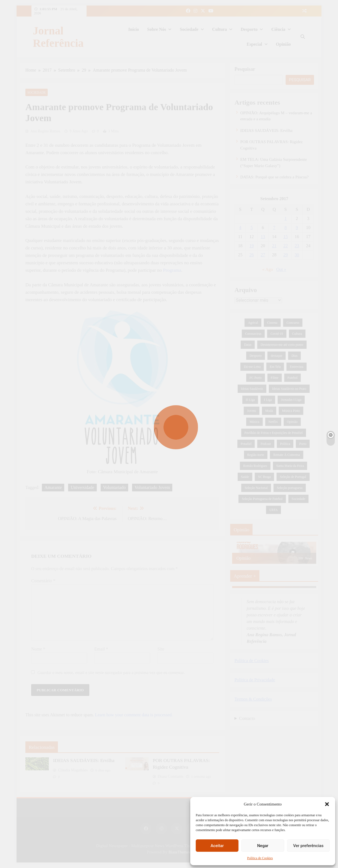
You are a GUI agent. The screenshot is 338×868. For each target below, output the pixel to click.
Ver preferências (308, 846)
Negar (263, 846)
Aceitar (217, 846)
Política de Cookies (260, 858)
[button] (327, 804)
